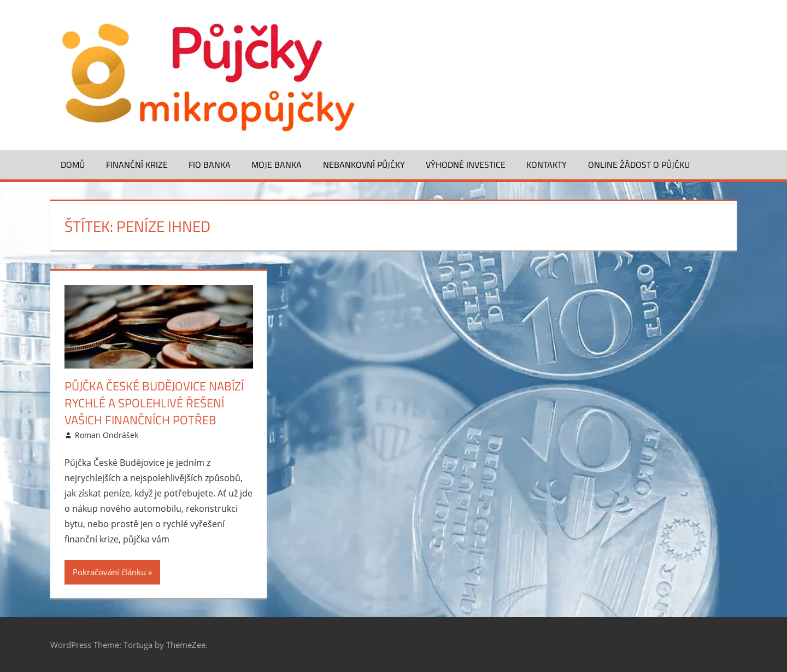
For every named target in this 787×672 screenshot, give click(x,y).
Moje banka (277, 165)
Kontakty (547, 165)
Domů (73, 165)
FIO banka (210, 165)
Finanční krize (137, 165)
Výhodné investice (466, 165)
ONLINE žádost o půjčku (639, 165)
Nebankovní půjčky (364, 165)
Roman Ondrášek (107, 435)
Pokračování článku (109, 572)
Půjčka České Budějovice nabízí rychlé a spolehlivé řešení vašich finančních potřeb (154, 403)
